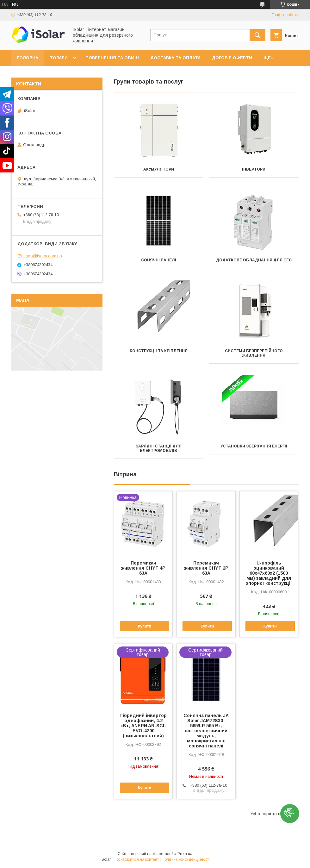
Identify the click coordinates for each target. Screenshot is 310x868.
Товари (59, 58)
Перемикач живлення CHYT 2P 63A (206, 568)
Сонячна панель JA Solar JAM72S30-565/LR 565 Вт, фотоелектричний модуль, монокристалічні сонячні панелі (206, 731)
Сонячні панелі (159, 260)
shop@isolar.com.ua (43, 256)
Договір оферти (232, 58)
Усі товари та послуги (272, 814)
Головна (28, 58)
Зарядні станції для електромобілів (159, 448)
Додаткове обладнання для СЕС (254, 260)
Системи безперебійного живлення (254, 353)
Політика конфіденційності (186, 859)
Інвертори (254, 169)
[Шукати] (257, 35)
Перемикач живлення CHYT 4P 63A (143, 568)
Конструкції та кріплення (159, 351)
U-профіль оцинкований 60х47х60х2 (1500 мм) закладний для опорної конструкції (269, 573)
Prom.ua (185, 854)
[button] (290, 814)
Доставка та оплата (175, 58)
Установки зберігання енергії (254, 446)
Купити (145, 626)
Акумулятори (159, 169)
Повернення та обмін (112, 58)
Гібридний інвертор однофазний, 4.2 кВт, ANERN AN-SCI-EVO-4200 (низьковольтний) (143, 726)
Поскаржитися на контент (136, 859)
